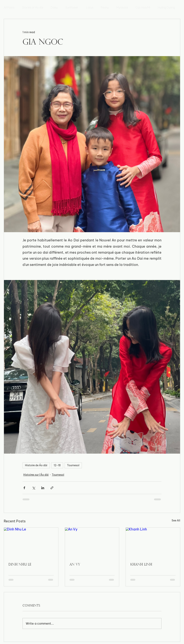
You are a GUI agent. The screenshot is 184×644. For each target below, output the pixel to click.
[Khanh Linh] (153, 543)
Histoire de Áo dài (36, 465)
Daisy (54, 8)
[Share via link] (52, 488)
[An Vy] (92, 543)
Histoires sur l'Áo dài (36, 475)
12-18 (57, 465)
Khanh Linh (141, 565)
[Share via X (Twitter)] (34, 488)
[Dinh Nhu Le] (31, 543)
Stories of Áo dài (33, 8)
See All (176, 520)
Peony (105, 8)
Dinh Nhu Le (20, 565)
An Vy (75, 565)
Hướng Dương (166, 8)
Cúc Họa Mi (143, 8)
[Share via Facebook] (24, 488)
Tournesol (73, 465)
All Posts (9, 8)
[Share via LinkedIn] (43, 488)
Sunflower (72, 8)
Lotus (90, 8)
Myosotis (122, 8)
